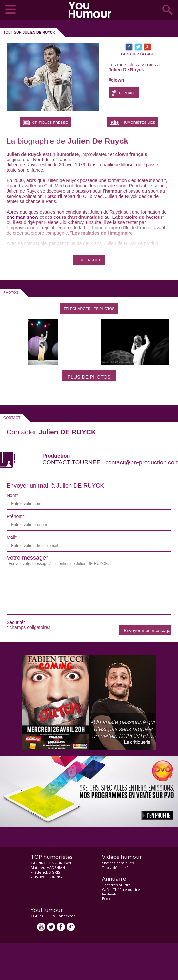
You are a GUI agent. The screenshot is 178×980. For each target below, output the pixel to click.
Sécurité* (16, 622)
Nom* (12, 495)
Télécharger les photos (89, 309)
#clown (116, 80)
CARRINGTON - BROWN (51, 863)
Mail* (12, 537)
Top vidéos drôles (118, 867)
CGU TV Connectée (59, 916)
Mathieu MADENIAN (48, 867)
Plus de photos (89, 377)
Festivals (109, 894)
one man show (22, 217)
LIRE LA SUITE (89, 260)
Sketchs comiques (118, 863)
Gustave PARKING (46, 877)
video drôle (91, 10)
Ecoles (108, 899)
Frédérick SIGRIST (47, 872)
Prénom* (15, 516)
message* (35, 558)
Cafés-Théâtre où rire (121, 889)
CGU (35, 916)
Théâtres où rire (116, 885)
